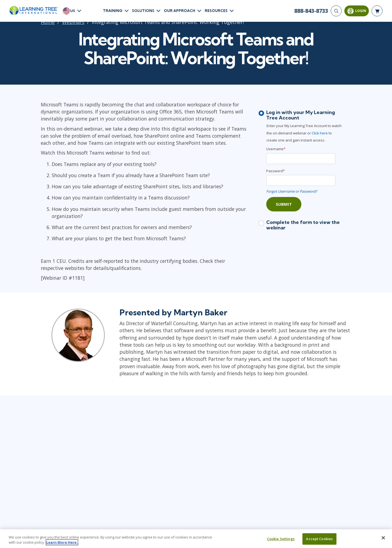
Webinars (73, 22)
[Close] (383, 538)
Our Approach (180, 11)
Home (48, 22)
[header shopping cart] (377, 11)
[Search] (336, 11)
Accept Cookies (319, 539)
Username (276, 149)
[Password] (301, 180)
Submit (284, 204)
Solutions (143, 11)
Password (275, 171)
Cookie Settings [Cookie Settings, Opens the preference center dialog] (281, 539)
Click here (320, 133)
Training (113, 11)
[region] (196, 539)
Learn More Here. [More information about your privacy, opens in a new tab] (62, 542)
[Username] (301, 159)
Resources (216, 11)
